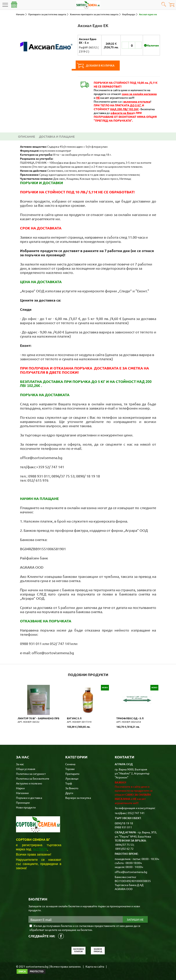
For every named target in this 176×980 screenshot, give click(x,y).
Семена (70, 764)
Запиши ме (135, 919)
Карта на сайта (95, 966)
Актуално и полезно (29, 783)
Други (69, 792)
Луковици (72, 778)
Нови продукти (26, 807)
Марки (20, 788)
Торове (70, 768)
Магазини (22, 792)
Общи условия (26, 768)
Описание (27, 136)
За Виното (72, 788)
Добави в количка (102, 66)
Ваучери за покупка (78, 797)
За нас (20, 764)
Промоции (23, 802)
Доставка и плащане (57, 136)
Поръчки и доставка (29, 797)
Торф (69, 783)
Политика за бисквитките (33, 778)
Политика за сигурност (31, 773)
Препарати (72, 773)
